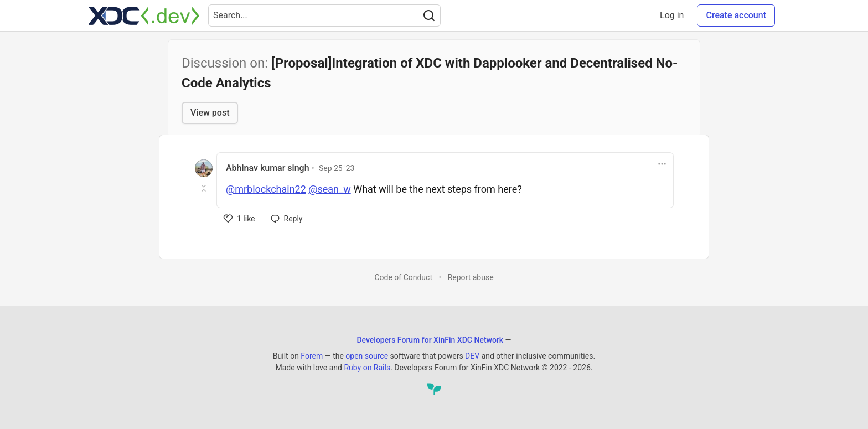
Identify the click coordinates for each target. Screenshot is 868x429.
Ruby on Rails (367, 368)
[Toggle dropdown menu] (662, 164)
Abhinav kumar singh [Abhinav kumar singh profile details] (268, 168)
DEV (472, 356)
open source (367, 356)
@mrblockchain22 (266, 189)
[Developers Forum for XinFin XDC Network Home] (144, 15)
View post (210, 113)
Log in (672, 15)
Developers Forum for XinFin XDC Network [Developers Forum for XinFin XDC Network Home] (430, 340)
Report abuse (471, 277)
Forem (312, 356)
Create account (736, 15)
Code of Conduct (403, 277)
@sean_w (329, 189)
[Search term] (324, 15)
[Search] (429, 15)
